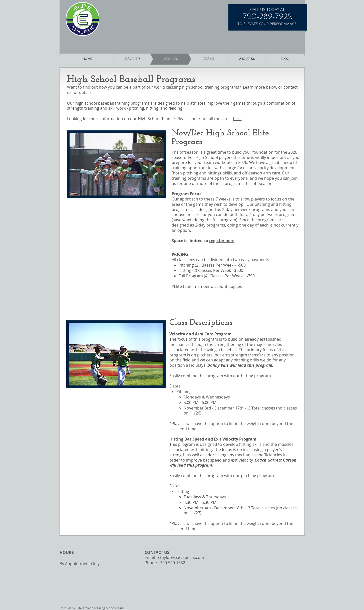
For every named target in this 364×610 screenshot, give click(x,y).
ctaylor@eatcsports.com (181, 557)
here (237, 119)
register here (222, 241)
